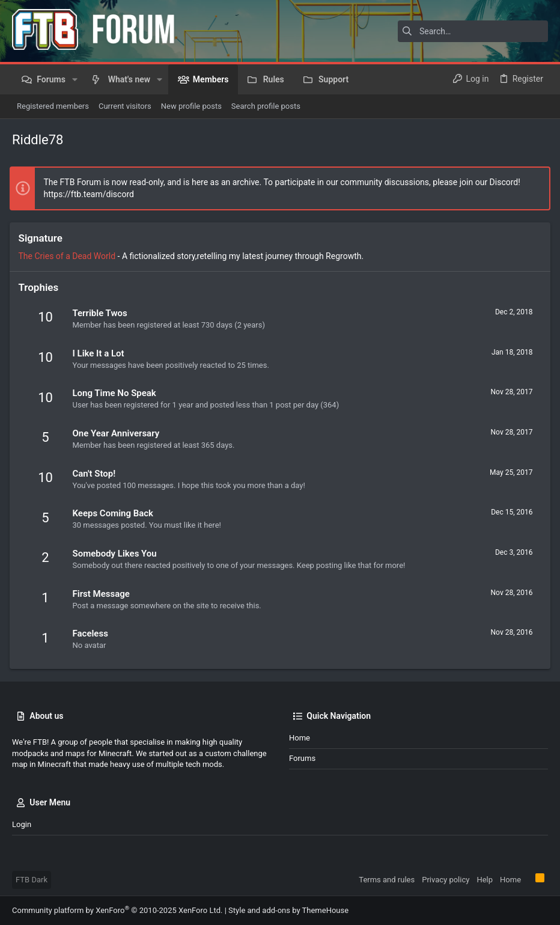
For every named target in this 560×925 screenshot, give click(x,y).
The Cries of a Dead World (70, 256)
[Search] (473, 31)
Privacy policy (446, 880)
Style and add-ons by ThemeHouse (288, 910)
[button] (75, 79)
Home (300, 738)
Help (485, 880)
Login (22, 824)
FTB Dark (32, 880)
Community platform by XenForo (117, 910)
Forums (302, 758)
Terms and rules (387, 880)
